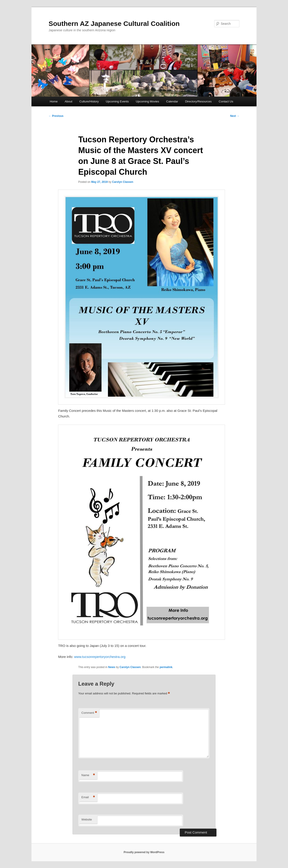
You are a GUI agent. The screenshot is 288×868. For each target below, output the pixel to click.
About (68, 101)
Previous (56, 116)
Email (88, 797)
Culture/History (89, 101)
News (112, 667)
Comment (89, 713)
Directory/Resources (198, 101)
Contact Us (226, 101)
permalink (166, 667)
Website (87, 819)
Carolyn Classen (123, 182)
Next (235, 116)
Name (88, 775)
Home (54, 101)
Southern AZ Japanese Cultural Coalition (114, 24)
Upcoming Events (117, 101)
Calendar (172, 101)
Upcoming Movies (147, 101)
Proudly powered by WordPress (144, 852)
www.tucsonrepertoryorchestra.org (100, 657)
